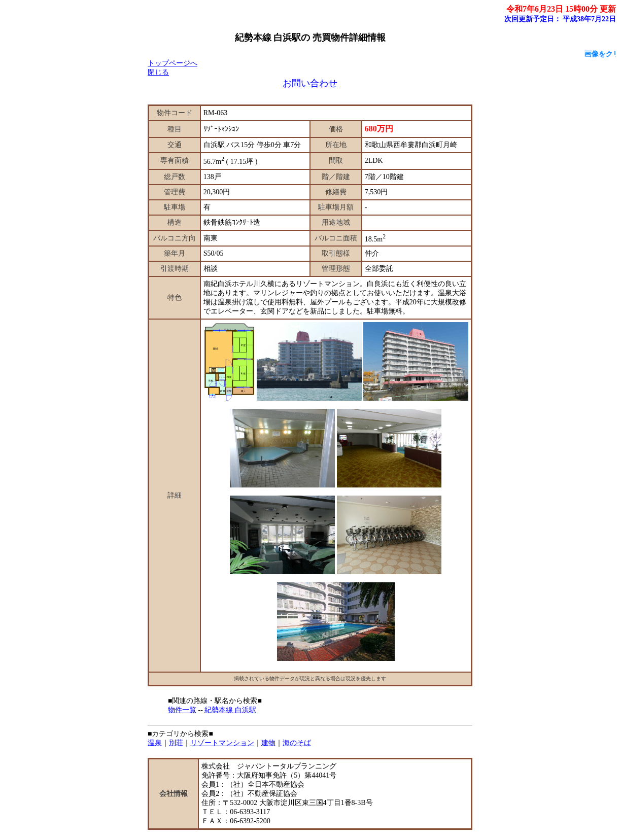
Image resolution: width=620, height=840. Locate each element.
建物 (268, 743)
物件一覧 (182, 710)
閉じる (158, 72)
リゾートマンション (222, 743)
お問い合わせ (310, 83)
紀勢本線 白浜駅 (230, 710)
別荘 (176, 743)
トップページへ (173, 63)
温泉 (155, 743)
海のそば (297, 743)
